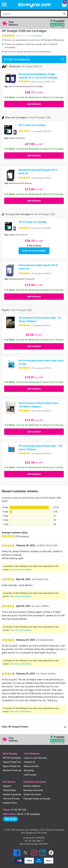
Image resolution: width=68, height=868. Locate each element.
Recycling (29, 770)
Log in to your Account (35, 758)
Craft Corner (30, 775)
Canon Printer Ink (12, 762)
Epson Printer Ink (12, 766)
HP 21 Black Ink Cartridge (32, 125)
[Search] (31, 14)
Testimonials (9, 790)
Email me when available (34, 251)
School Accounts (32, 794)
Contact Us (30, 762)
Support (7, 786)
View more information (21, 570)
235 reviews (36, 36)
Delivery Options (32, 786)
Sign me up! (11, 819)
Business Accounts (33, 790)
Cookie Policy (10, 803)
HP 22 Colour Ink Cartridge (33, 222)
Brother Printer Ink (12, 770)
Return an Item (31, 766)
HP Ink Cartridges (12, 758)
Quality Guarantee (12, 794)
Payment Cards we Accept (37, 799)
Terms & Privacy (11, 799)
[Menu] (4, 5)
